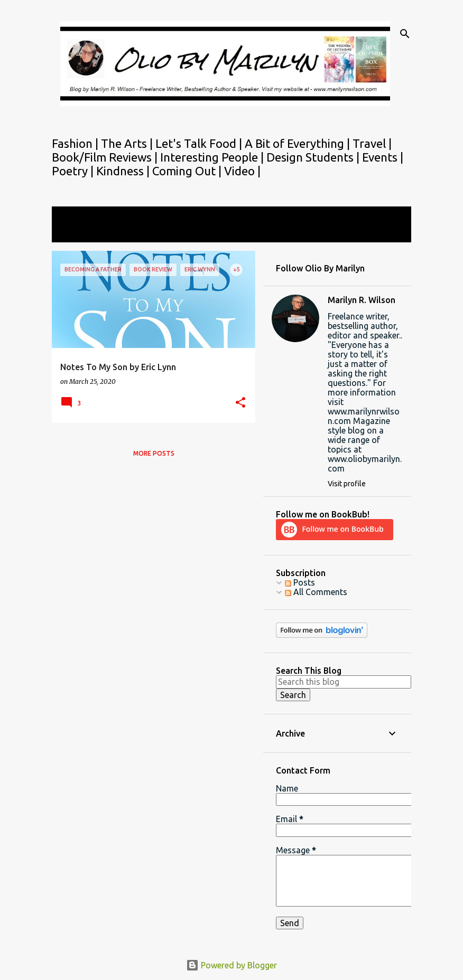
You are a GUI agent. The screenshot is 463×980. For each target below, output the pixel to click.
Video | (242, 171)
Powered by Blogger (232, 965)
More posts (154, 453)
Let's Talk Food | (200, 143)
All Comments (316, 592)
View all (74, 233)
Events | (383, 157)
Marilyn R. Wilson (362, 300)
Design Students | (314, 157)
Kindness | (124, 171)
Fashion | (76, 143)
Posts (300, 582)
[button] (240, 403)
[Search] (405, 34)
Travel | (372, 143)
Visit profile (347, 484)
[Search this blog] (344, 682)
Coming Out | (188, 171)
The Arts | (128, 143)
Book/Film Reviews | (106, 157)
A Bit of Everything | (299, 143)
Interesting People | (213, 157)
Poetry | (74, 171)
